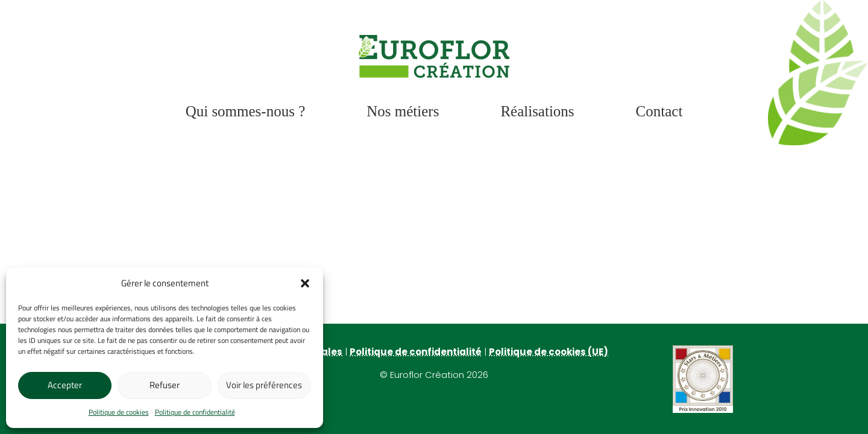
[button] (305, 283)
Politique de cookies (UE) (549, 352)
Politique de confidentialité (195, 412)
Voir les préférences (264, 385)
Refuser (165, 385)
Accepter (65, 385)
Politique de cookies (119, 412)
